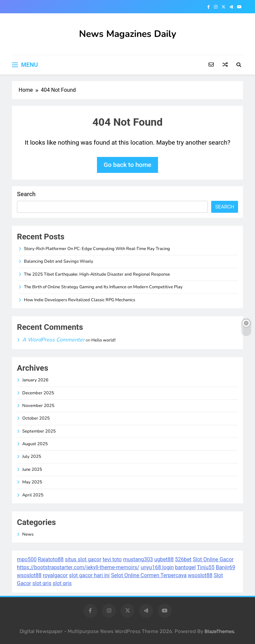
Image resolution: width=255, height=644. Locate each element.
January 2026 (35, 380)
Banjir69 (226, 567)
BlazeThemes (219, 632)
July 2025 (32, 456)
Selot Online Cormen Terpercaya (149, 575)
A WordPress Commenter (53, 340)
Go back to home (127, 165)
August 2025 (35, 444)
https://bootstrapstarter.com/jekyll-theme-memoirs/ (78, 567)
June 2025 (32, 469)
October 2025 (36, 418)
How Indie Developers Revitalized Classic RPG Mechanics (80, 300)
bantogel (185, 567)
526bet (183, 559)
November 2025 (38, 406)
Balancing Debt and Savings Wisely (59, 261)
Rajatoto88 (51, 559)
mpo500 (27, 559)
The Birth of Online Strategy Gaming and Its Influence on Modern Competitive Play (103, 287)
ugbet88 (164, 559)
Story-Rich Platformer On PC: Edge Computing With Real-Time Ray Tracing (97, 249)
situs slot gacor (83, 559)
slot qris (42, 583)
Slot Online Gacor (213, 559)
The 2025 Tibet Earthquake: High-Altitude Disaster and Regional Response (97, 274)
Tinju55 (206, 567)
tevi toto (112, 559)
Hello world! (103, 340)
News (28, 534)
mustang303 (138, 559)
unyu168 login (157, 567)
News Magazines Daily (128, 34)
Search (26, 194)
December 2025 (38, 393)
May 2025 (32, 482)
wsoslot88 (29, 575)
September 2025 (39, 431)
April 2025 (33, 495)
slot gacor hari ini (89, 575)
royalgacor (55, 575)
